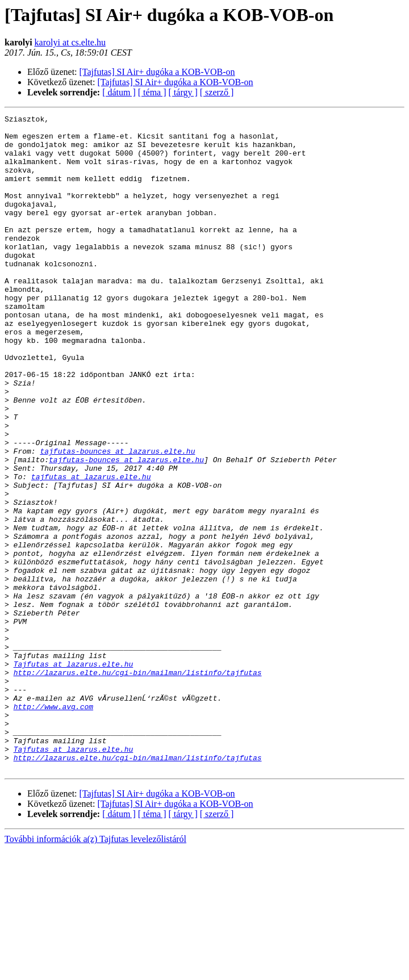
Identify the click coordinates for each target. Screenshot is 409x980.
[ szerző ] (217, 92)
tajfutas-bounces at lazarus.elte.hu (117, 519)
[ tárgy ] (183, 92)
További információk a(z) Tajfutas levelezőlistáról (95, 970)
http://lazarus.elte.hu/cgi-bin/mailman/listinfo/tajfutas (138, 785)
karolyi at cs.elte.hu (70, 42)
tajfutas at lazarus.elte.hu (91, 550)
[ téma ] (152, 92)
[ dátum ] (119, 92)
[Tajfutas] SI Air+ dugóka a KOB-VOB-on (157, 72)
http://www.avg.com (53, 826)
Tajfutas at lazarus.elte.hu (74, 774)
